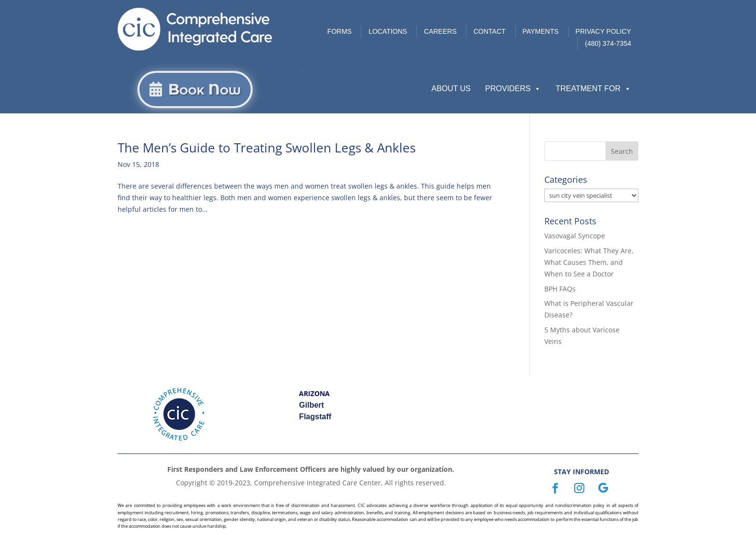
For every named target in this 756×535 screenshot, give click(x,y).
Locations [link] (388, 31)
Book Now (204, 89)
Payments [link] (541, 31)
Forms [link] (340, 31)
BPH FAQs (560, 289)
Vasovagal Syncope (575, 236)
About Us (451, 89)
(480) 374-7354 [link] (608, 43)
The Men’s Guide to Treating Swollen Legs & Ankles (267, 148)
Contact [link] (490, 31)
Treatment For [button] (593, 89)
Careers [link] (440, 31)
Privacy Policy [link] (603, 31)
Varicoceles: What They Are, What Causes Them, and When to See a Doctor (589, 262)
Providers (513, 89)
